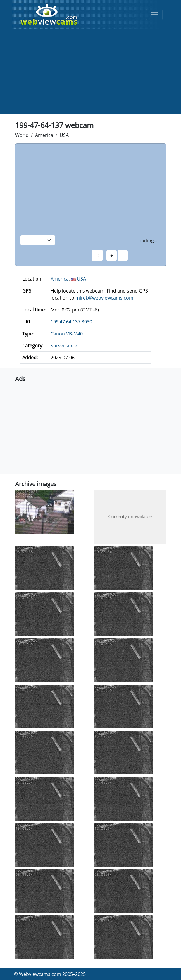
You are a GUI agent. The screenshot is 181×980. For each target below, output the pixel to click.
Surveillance (64, 346)
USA (64, 135)
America (44, 135)
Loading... (147, 241)
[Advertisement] (91, 73)
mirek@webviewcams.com (104, 298)
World (22, 135)
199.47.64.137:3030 (71, 322)
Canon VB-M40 (67, 334)
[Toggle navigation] (154, 15)
